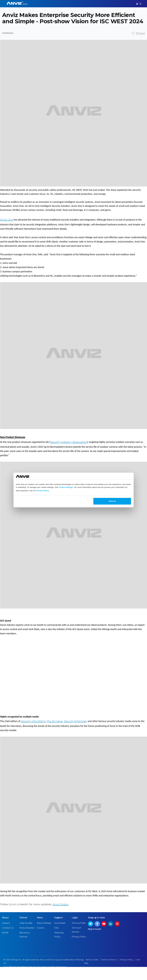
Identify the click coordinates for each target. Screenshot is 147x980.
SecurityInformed (75, 730)
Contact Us (8, 941)
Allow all (112, 501)
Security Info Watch (33, 730)
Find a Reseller (27, 941)
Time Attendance (54, 4)
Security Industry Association (68, 451)
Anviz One (7, 229)
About (5, 931)
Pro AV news (55, 730)
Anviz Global (61, 913)
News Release (44, 937)
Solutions (68, 4)
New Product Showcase (13, 446)
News (40, 931)
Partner (78, 4)
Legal (75, 931)
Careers (6, 937)
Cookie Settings (66, 487)
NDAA (5, 946)
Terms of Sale (79, 937)
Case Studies (26, 937)
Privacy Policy (43, 491)
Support (129, 4)
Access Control (38, 4)
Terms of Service (109, 973)
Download (60, 937)
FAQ (56, 941)
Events (40, 941)
